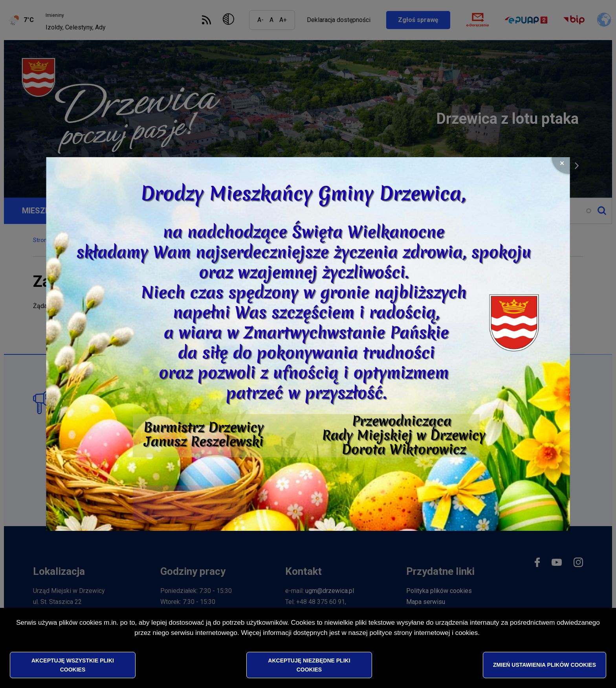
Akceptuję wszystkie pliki (73, 665)
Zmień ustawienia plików (544, 665)
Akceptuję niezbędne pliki (309, 665)
